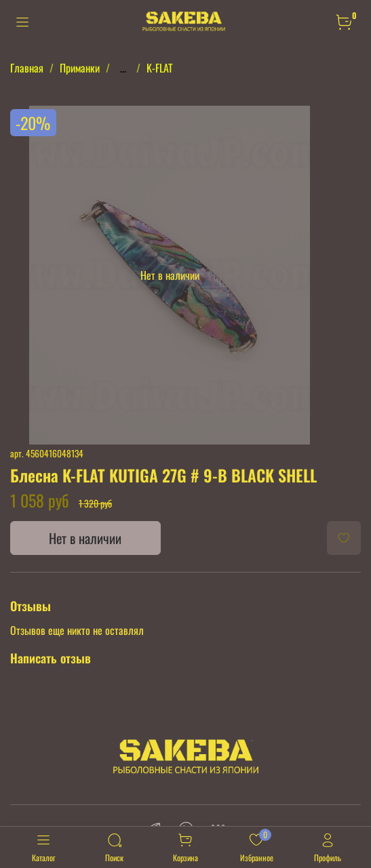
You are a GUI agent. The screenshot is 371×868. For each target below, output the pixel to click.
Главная (27, 68)
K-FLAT (160, 68)
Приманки (80, 68)
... (123, 68)
